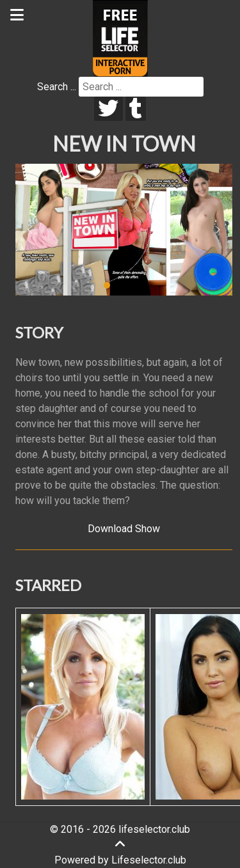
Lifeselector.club (149, 860)
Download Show (124, 529)
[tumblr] (136, 109)
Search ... (57, 87)
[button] (30, 230)
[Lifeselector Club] (120, 37)
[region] (124, 230)
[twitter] (108, 109)
